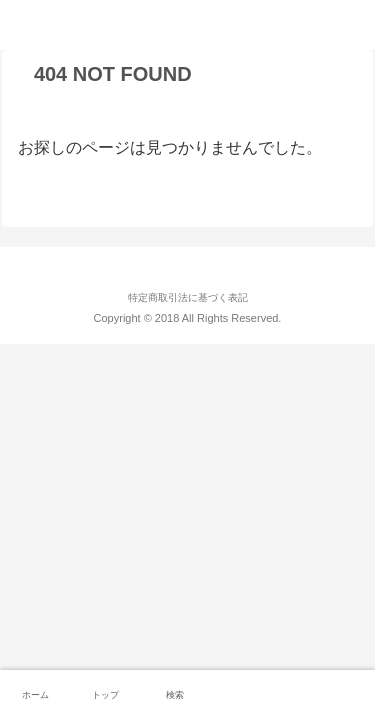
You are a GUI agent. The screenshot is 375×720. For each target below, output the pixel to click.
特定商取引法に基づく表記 (188, 297)
